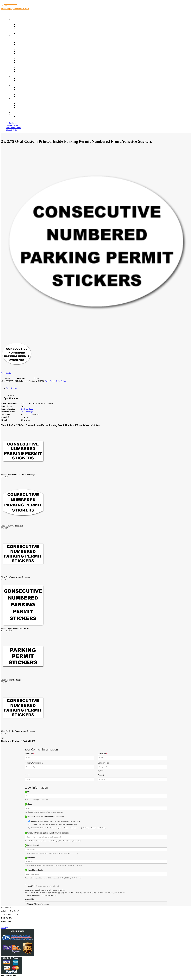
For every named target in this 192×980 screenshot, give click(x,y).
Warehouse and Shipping (26, 54)
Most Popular (21, 31)
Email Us (5, 928)
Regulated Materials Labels (27, 69)
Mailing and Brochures (25, 60)
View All (20, 38)
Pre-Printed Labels (14, 128)
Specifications (12, 388)
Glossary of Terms (23, 94)
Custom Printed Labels (25, 24)
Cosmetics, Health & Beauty (28, 51)
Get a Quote (21, 81)
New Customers (22, 119)
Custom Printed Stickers (26, 56)
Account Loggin (23, 117)
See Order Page (27, 409)
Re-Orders (15, 110)
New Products (22, 29)
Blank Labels (11, 130)
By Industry (16, 35)
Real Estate (21, 65)
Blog (18, 90)
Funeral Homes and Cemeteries (29, 72)
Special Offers (22, 33)
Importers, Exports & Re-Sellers (29, 47)
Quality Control (22, 40)
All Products (11, 123)
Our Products (16, 20)
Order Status (21, 103)
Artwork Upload (23, 83)
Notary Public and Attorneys (28, 49)
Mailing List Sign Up (25, 105)
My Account (16, 112)
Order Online (6, 373)
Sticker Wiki (21, 92)
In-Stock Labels (22, 22)
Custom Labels (12, 125)
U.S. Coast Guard (23, 67)
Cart (13, 114)
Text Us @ (10, 925)
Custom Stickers (18, 76)
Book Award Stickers (25, 74)
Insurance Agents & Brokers (27, 42)
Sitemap (19, 108)
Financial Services (23, 58)
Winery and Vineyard (25, 45)
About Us (15, 85)
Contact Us (16, 99)
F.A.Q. (19, 96)
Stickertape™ (22, 63)
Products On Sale (23, 26)
